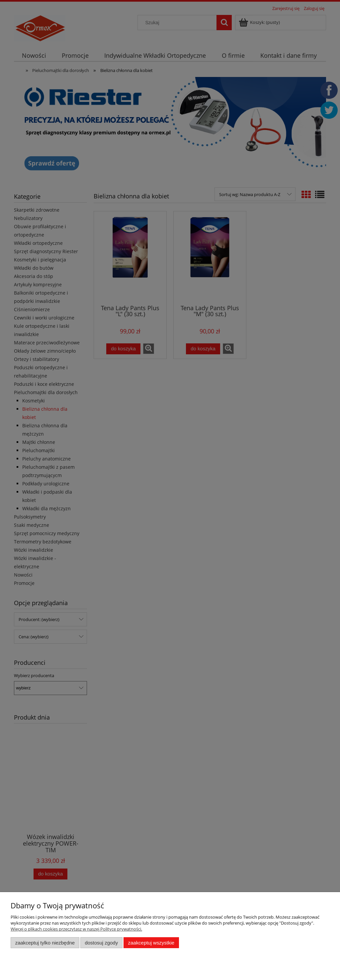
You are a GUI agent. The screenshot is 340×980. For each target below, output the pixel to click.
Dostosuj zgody (101, 943)
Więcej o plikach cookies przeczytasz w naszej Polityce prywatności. (76, 929)
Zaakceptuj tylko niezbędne (45, 943)
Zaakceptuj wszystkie (151, 943)
